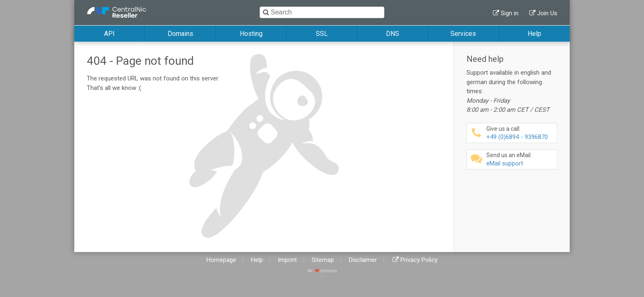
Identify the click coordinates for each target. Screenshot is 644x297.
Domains (180, 34)
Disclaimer (363, 260)
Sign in (510, 13)
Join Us (547, 13)
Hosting (251, 34)
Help (534, 34)
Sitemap (323, 260)
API (109, 34)
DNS (393, 34)
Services (463, 34)
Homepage (221, 260)
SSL (322, 34)
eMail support (521, 159)
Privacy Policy (419, 260)
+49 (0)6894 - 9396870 (521, 133)
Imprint (287, 260)
